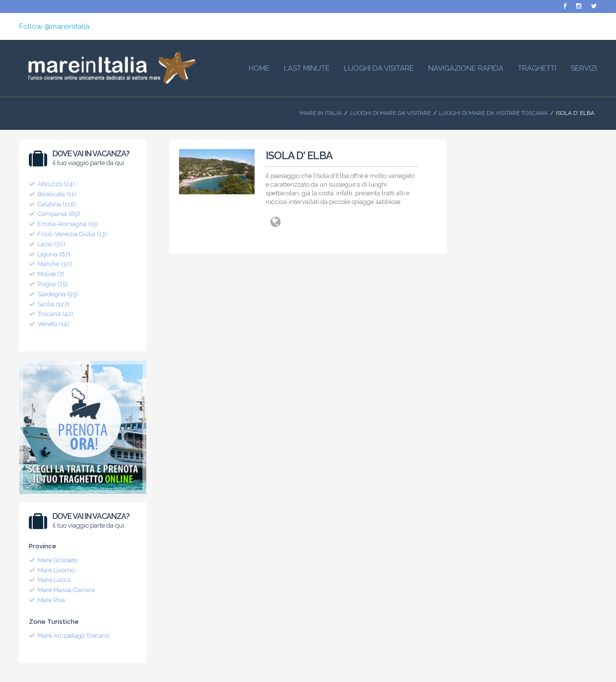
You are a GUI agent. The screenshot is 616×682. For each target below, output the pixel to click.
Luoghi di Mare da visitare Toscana (493, 113)
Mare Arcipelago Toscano (73, 636)
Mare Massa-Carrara (66, 590)
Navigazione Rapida (466, 68)
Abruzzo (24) (56, 184)
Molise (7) (51, 274)
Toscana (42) (55, 314)
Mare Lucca (54, 580)
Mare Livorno (56, 570)
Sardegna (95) (58, 294)
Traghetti (537, 68)
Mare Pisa (51, 600)
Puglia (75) (53, 284)
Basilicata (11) (57, 194)
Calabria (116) (57, 204)
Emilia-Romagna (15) (68, 224)
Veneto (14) (53, 324)
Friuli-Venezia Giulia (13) (72, 234)
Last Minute (307, 68)
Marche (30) (55, 264)
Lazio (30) (51, 244)
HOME (259, 68)
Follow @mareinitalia (54, 26)
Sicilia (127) (53, 304)
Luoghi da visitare (379, 68)
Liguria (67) (54, 254)
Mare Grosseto (58, 560)
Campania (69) (59, 214)
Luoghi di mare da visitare (390, 113)
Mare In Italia (321, 113)
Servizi (584, 68)
